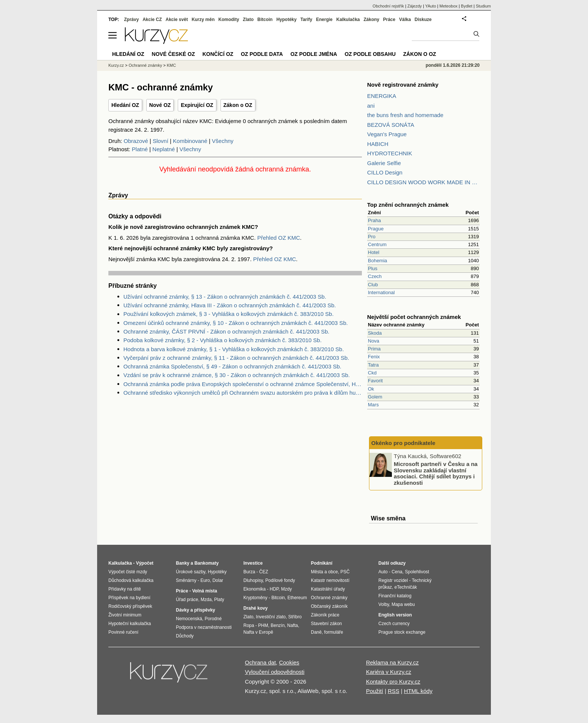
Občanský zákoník (329, 606)
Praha (374, 220)
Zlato (248, 20)
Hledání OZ (125, 105)
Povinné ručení (123, 632)
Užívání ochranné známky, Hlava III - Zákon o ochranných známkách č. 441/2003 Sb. (230, 305)
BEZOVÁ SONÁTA (391, 125)
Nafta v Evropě (258, 632)
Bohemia (377, 261)
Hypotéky (286, 20)
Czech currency (394, 624)
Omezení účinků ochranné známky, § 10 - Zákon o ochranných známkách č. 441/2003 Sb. (235, 323)
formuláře (334, 632)
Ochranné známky (145, 65)
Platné (140, 149)
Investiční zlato (271, 617)
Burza (249, 572)
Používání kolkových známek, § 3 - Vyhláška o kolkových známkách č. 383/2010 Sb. (229, 314)
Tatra (373, 365)
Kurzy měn (203, 20)
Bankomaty (206, 563)
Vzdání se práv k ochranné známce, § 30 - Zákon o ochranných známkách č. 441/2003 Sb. (237, 375)
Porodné (213, 619)
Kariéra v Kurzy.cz (389, 672)
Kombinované (190, 141)
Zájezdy (415, 6)
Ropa (249, 625)
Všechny (223, 141)
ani (371, 106)
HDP (274, 589)
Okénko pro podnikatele (403, 443)
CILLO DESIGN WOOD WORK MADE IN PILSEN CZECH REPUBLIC (423, 182)
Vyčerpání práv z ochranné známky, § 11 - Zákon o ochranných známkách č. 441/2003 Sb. (236, 358)
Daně (316, 632)
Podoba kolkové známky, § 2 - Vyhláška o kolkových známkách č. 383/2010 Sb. (223, 340)
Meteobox (448, 6)
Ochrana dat (260, 662)
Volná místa (204, 591)
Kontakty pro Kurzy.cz (393, 682)
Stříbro (295, 617)
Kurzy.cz (116, 65)
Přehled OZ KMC (279, 238)
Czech (375, 276)
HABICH (378, 144)
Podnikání (322, 563)
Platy (219, 600)
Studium (483, 6)
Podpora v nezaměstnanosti (204, 627)
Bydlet (467, 6)
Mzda (206, 600)
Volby (384, 604)
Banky (183, 563)
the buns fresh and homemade (405, 115)
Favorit (375, 381)
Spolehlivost (417, 572)
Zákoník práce (325, 615)
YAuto (431, 6)
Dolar (218, 580)
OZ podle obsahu (370, 54)
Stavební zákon (326, 624)
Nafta (293, 625)
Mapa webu (403, 604)
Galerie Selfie (384, 163)
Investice (253, 563)
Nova (373, 341)
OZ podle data (262, 54)
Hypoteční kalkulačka (130, 624)
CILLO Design (385, 172)
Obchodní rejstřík (388, 6)
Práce (389, 20)
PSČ (345, 572)
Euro (205, 580)
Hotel (373, 252)
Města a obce (324, 572)
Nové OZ (160, 105)
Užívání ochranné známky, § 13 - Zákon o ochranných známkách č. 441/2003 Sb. (225, 297)
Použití (375, 691)
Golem (375, 397)
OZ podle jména (313, 54)
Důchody (185, 636)
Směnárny (186, 580)
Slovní (160, 141)
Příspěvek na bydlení (129, 598)
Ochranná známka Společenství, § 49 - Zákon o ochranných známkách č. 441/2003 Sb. (232, 366)
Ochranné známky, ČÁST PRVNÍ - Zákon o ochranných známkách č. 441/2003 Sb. (226, 331)
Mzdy (287, 589)
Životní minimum (125, 615)
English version (395, 615)
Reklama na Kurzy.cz (392, 662)
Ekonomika (254, 589)
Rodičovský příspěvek (130, 606)
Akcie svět (177, 20)
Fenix (374, 357)
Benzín (278, 625)
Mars (373, 405)
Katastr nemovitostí (330, 580)
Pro (372, 237)
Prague (376, 229)
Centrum (377, 244)
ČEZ (264, 572)
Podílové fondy (280, 580)
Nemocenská (189, 619)
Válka (405, 20)
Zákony (371, 20)
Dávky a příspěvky (196, 610)
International (381, 292)
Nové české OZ (173, 54)
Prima (374, 349)
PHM (263, 625)
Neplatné (163, 149)
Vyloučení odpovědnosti (275, 672)
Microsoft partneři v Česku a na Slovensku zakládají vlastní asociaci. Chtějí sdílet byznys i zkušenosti (436, 473)
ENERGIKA (382, 96)
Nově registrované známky (403, 85)
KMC (171, 65)
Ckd (372, 373)
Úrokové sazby (190, 572)
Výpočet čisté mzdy (128, 572)
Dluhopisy (253, 580)
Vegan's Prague (387, 134)
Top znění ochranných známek (408, 205)
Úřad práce (187, 600)
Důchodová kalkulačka (131, 580)
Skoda (375, 333)
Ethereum (297, 598)
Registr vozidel (393, 580)
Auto (383, 572)
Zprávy (131, 20)
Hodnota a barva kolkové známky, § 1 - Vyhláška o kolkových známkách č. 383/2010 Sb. (234, 349)
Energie (324, 20)
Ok (371, 389)
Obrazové (136, 141)
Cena (397, 572)
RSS (394, 691)
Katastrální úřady (328, 589)
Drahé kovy (256, 608)
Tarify (306, 20)
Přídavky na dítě (125, 589)
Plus (373, 268)
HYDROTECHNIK (390, 153)
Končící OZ (218, 54)
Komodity (229, 20)
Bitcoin (265, 20)
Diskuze (423, 20)
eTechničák (406, 587)
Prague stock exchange (402, 632)
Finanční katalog (395, 596)
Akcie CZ (152, 20)
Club (373, 285)
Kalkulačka (348, 20)
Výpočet (145, 563)
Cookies (289, 662)
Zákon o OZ (238, 105)
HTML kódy (418, 691)
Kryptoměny (255, 598)
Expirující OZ (197, 105)
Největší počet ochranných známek (414, 317)
